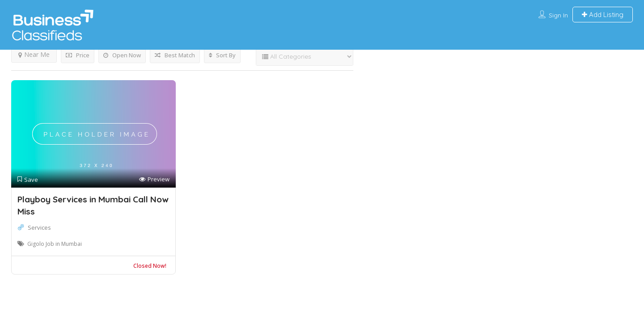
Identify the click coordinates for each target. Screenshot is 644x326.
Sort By (222, 55)
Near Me (34, 54)
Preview (154, 179)
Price (78, 55)
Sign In (558, 15)
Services (39, 227)
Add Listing (603, 15)
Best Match (175, 55)
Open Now (122, 55)
